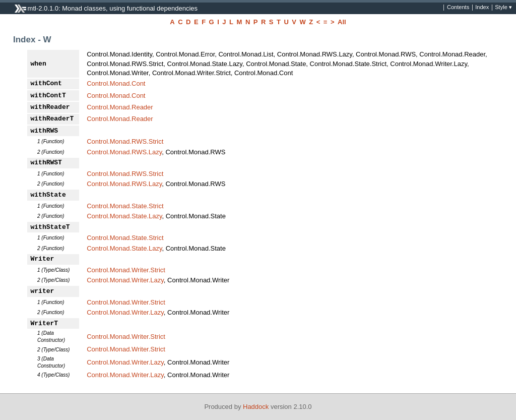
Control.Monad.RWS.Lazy (124, 152)
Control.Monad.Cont (116, 83)
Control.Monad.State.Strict (125, 206)
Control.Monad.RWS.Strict (125, 141)
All (342, 22)
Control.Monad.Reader (120, 107)
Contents (458, 8)
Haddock (256, 407)
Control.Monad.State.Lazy (124, 216)
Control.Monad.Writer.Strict (126, 270)
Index (482, 8)
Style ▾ (503, 8)
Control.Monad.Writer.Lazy (125, 280)
